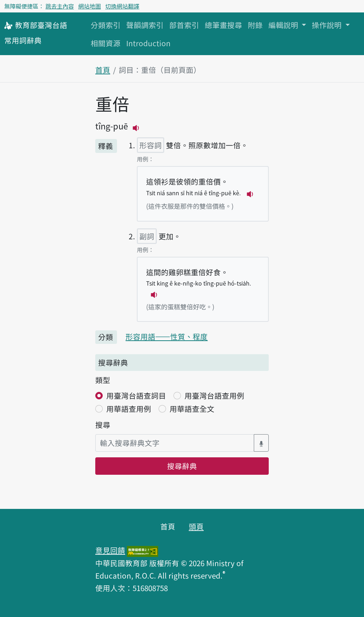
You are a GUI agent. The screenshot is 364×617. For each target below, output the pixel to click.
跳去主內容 (60, 6)
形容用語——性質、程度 (167, 336)
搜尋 (103, 425)
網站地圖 (90, 6)
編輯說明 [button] (284, 25)
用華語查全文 (192, 409)
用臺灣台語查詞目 (136, 395)
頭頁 (196, 526)
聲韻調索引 (145, 25)
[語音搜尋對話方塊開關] (261, 443)
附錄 (255, 25)
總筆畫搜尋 (223, 25)
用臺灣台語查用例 (214, 395)
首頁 (103, 70)
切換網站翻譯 (122, 6)
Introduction (148, 43)
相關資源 (106, 43)
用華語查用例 (129, 409)
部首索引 (184, 25)
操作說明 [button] (328, 25)
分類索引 (106, 25)
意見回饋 (110, 550)
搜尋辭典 (182, 466)
